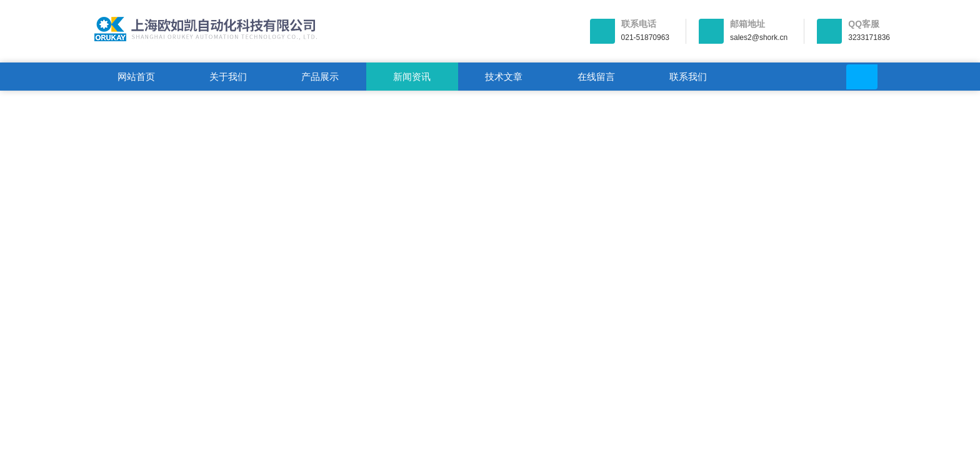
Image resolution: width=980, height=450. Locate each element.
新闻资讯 (412, 77)
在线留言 (596, 77)
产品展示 (320, 77)
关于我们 (228, 77)
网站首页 (136, 77)
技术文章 (504, 77)
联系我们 (688, 77)
